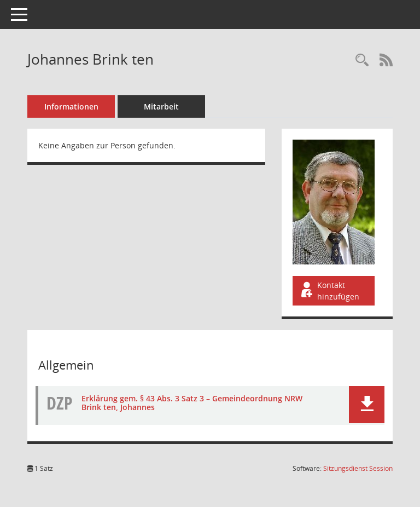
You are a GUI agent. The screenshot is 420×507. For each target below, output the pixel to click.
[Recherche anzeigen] (362, 61)
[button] (367, 405)
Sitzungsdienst (358, 468)
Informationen (71, 106)
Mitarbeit (161, 106)
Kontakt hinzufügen (329, 291)
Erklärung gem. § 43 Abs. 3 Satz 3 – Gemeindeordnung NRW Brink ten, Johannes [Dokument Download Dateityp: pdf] (192, 403)
